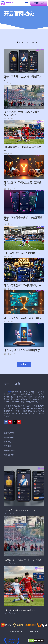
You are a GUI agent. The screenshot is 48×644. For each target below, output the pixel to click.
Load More (24, 364)
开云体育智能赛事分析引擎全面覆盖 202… (23, 219)
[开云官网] (7, 3)
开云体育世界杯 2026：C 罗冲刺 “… (23, 318)
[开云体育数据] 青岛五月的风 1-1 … (22, 253)
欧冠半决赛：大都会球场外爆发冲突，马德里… (22, 113)
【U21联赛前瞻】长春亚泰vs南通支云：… (22, 149)
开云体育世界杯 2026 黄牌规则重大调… (23, 78)
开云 (28, 631)
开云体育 (7, 392)
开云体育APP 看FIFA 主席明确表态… (23, 350)
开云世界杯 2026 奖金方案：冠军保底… (23, 184)
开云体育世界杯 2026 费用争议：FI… (23, 285)
